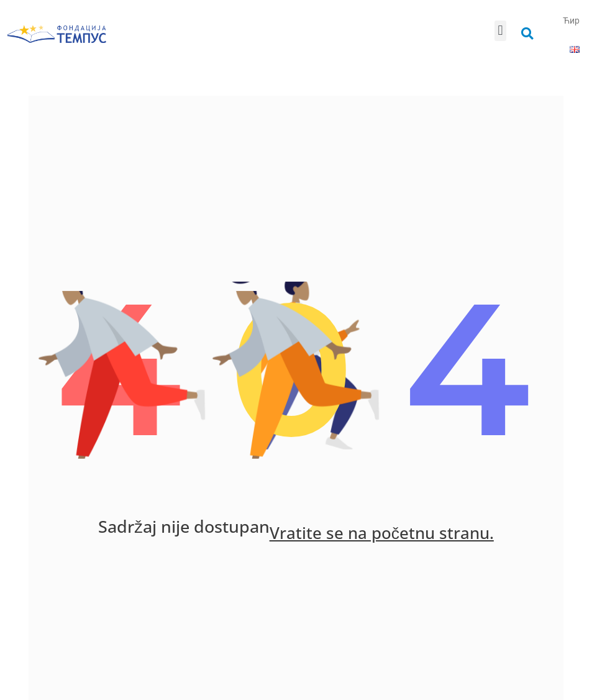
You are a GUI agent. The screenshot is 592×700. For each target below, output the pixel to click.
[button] (500, 31)
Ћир (571, 21)
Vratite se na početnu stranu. (382, 535)
